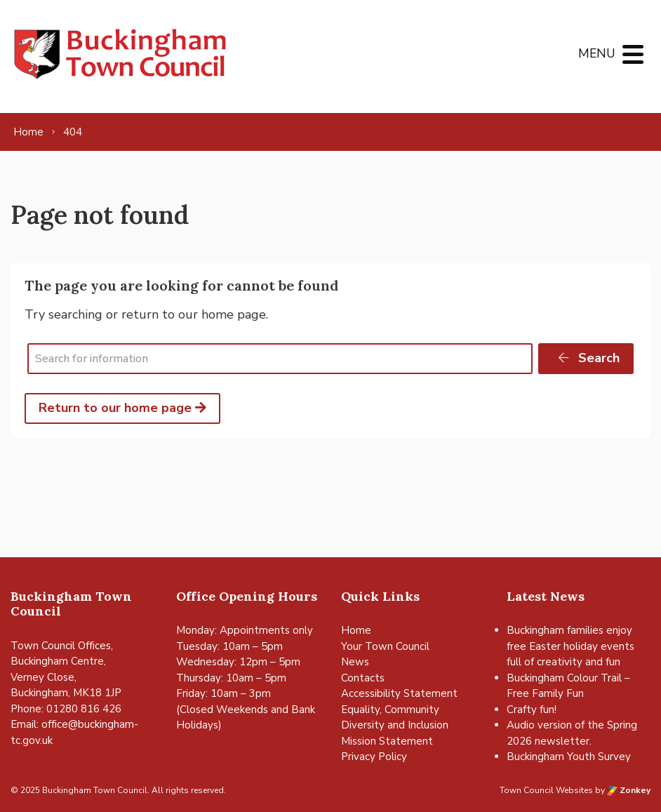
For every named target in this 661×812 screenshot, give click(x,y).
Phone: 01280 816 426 (66, 709)
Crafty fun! (532, 710)
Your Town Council (385, 646)
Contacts (363, 678)
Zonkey (629, 790)
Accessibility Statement (399, 693)
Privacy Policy (374, 757)
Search (588, 358)
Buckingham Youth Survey (569, 757)
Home (356, 630)
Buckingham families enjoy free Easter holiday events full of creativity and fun (570, 646)
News (355, 662)
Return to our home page (122, 408)
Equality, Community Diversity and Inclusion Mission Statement (395, 725)
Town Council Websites (546, 790)
